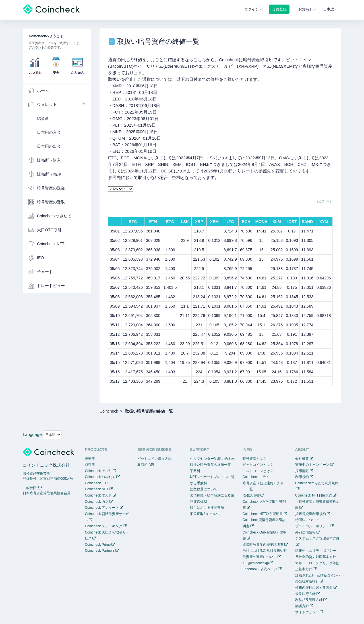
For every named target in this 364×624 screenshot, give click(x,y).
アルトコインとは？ (258, 471)
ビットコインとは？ (258, 465)
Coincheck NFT (97, 489)
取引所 (90, 465)
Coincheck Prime (98, 545)
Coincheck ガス (97, 502)
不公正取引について (205, 514)
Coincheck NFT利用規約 (314, 495)
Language (32, 434)
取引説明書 (251, 495)
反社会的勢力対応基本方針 (316, 557)
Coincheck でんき (98, 495)
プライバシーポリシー (312, 526)
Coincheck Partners (100, 551)
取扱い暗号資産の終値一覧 (210, 465)
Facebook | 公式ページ (260, 569)
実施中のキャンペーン (312, 465)
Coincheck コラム (256, 477)
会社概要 (302, 459)
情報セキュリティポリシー (316, 551)
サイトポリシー (307, 612)
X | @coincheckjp (256, 563)
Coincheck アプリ (98, 471)
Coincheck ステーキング (103, 526)
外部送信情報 (305, 532)
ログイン (252, 9)
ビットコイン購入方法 (154, 459)
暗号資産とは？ (255, 459)
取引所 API (146, 465)
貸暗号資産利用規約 (311, 514)
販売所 (90, 459)
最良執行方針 (305, 594)
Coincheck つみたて (100, 477)
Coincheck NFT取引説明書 (263, 514)
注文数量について (204, 489)
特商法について (307, 520)
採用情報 (302, 471)
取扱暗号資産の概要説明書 (263, 545)
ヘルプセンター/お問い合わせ (213, 459)
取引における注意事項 (207, 508)
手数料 (195, 471)
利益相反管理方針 (309, 600)
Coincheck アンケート (102, 508)
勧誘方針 (302, 606)
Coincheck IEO (96, 483)
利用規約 (302, 477)
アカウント (37, 47)
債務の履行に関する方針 (314, 588)
